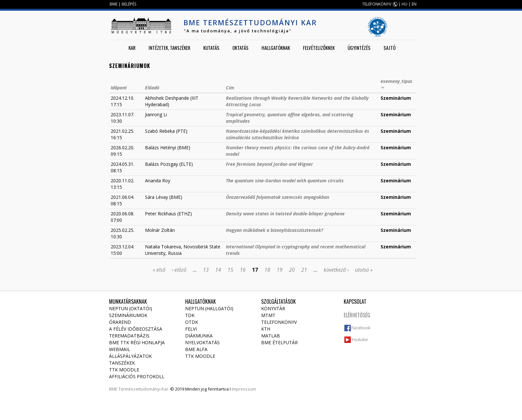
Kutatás (211, 48)
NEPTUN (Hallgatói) (209, 308)
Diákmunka (199, 336)
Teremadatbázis (129, 336)
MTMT (268, 315)
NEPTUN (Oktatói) (131, 308)
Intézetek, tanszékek (169, 48)
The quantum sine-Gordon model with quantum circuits (285, 181)
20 (292, 270)
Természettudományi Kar (143, 389)
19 (280, 270)
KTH (266, 329)
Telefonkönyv (279, 322)
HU (405, 4)
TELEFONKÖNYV (377, 4)
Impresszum (244, 389)
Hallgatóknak (276, 48)
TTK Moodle (124, 370)
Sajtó (389, 48)
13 (206, 270)
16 (243, 270)
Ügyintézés (359, 48)
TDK (190, 315)
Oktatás (240, 48)
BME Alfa (196, 349)
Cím (230, 88)
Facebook (361, 328)
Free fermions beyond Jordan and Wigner (269, 164)
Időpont (119, 88)
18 (267, 270)
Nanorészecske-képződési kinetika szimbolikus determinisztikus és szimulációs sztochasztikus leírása (298, 134)
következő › (336, 270)
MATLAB (271, 336)
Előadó (152, 88)
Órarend (120, 322)
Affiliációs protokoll (137, 376)
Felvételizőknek (319, 48)
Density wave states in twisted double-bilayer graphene (285, 214)
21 (304, 270)
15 (230, 270)
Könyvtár (273, 308)
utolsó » (364, 270)
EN (414, 4)
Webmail (120, 349)
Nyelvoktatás (202, 342)
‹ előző (179, 270)
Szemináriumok (128, 315)
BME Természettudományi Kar (250, 22)
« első (159, 270)
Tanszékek (122, 363)
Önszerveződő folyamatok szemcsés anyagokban (278, 197)
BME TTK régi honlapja (137, 342)
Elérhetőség (357, 315)
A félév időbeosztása (136, 329)
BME (114, 4)
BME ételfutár (279, 342)
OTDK (192, 322)
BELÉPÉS (129, 4)
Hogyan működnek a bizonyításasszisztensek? (274, 230)
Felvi (191, 329)
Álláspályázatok (130, 356)
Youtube (360, 339)
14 (218, 270)
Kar (132, 48)
